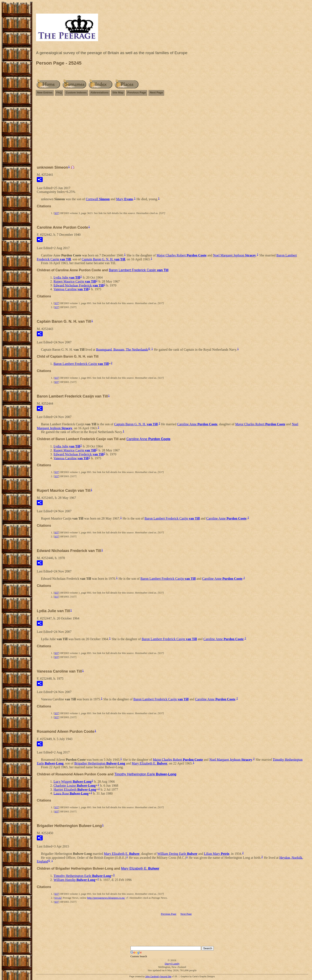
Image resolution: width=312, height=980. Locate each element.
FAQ (59, 92)
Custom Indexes (76, 92)
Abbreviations (100, 92)
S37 (56, 213)
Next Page (156, 92)
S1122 (58, 898)
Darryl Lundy (172, 964)
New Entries (45, 92)
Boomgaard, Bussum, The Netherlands (122, 349)
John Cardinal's (152, 977)
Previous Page (137, 92)
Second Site (166, 977)
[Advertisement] (172, 132)
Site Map (118, 92)
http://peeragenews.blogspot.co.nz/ (106, 898)
